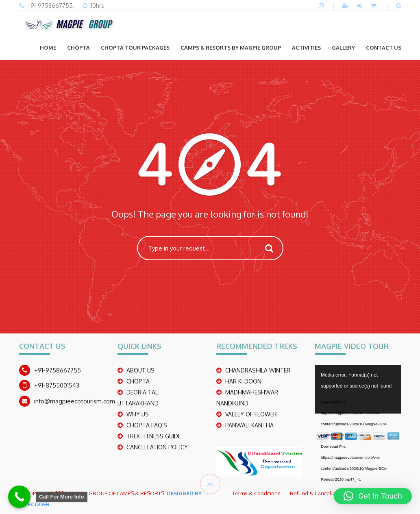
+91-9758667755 (58, 370)
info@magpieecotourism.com (75, 401)
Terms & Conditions (256, 493)
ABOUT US (140, 370)
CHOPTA (78, 48)
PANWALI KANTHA (249, 425)
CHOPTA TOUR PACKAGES (135, 48)
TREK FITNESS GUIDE (154, 436)
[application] (358, 389)
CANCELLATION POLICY (157, 447)
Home (48, 48)
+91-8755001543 (57, 385)
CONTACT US (384, 48)
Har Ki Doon (243, 381)
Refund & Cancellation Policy (325, 493)
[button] (373, 496)
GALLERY (343, 48)
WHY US (138, 414)
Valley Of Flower (251, 414)
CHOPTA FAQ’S (147, 425)
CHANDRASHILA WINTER (258, 370)
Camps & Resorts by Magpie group (231, 48)
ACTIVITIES (306, 48)
